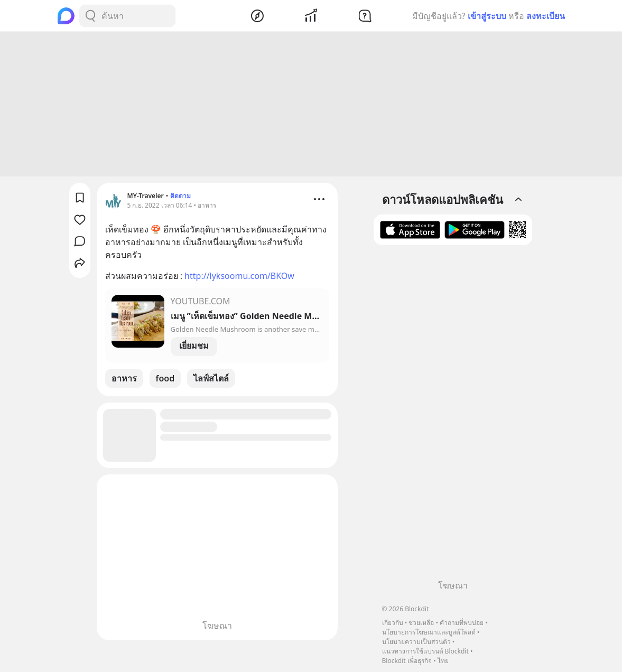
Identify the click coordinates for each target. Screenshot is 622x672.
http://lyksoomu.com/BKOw (239, 277)
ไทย (443, 661)
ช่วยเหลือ (421, 623)
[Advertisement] (311, 106)
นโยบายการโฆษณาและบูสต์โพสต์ (429, 632)
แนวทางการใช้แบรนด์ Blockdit (425, 651)
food (165, 380)
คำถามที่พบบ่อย (462, 623)
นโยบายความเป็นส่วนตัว (416, 642)
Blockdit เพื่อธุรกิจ (407, 661)
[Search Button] (90, 16)
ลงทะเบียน (546, 16)
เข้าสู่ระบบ (487, 16)
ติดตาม (180, 197)
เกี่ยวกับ (393, 623)
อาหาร (124, 380)
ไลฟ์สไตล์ (211, 380)
